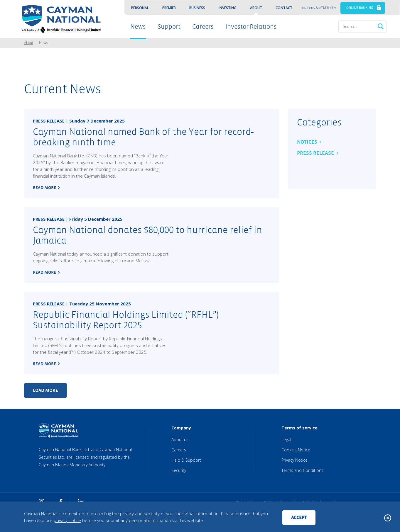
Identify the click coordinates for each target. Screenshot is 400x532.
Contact (284, 8)
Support (169, 27)
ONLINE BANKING (360, 8)
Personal (140, 8)
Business (197, 8)
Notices (307, 142)
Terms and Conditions (302, 470)
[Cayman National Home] (59, 19)
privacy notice (67, 520)
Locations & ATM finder (318, 8)
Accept (299, 517)
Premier (169, 8)
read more (44, 188)
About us (180, 440)
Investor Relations (251, 27)
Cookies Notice (296, 450)
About (256, 8)
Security (179, 470)
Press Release (315, 153)
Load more (45, 390)
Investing (228, 8)
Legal (286, 440)
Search (381, 26)
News (138, 27)
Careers (203, 27)
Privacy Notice (294, 460)
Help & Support (186, 460)
